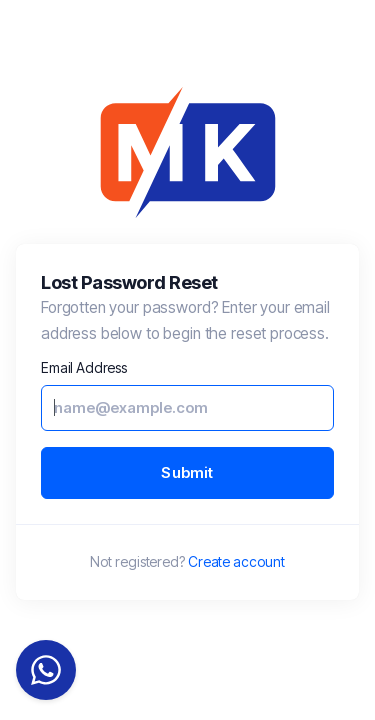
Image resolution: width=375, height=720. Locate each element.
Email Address (84, 367)
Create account (236, 561)
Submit (187, 472)
